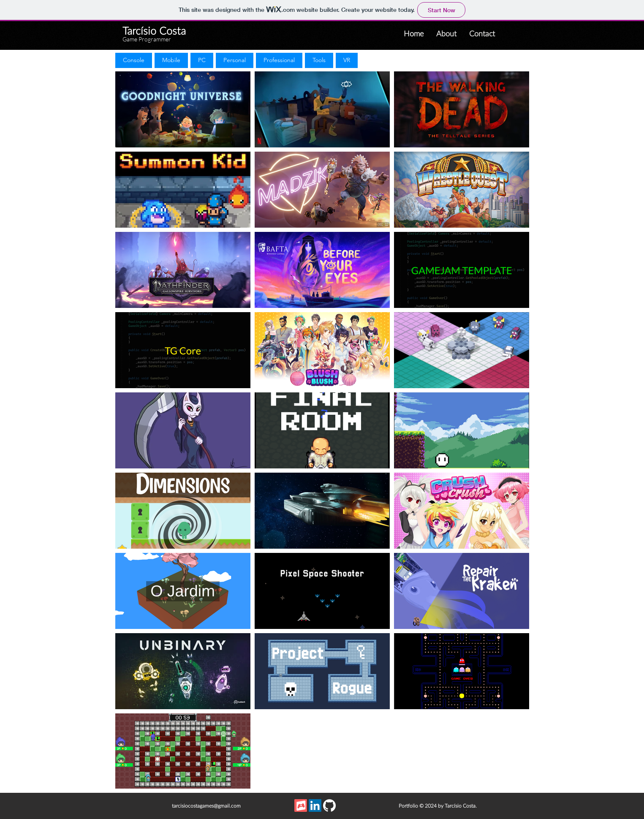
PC (202, 60)
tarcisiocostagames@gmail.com (206, 806)
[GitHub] (329, 805)
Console (133, 60)
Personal (234, 60)
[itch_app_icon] (301, 805)
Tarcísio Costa (154, 31)
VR (346, 60)
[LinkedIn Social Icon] (315, 805)
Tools (319, 60)
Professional (279, 60)
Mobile (171, 60)
